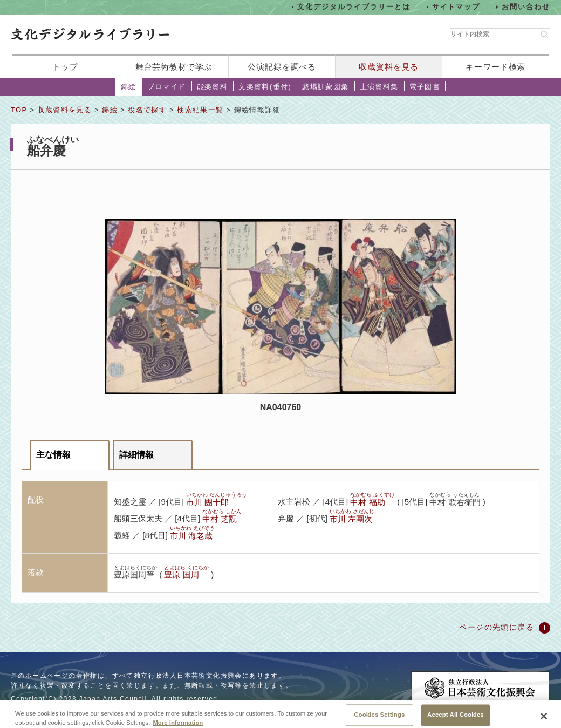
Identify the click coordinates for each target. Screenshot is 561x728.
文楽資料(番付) (265, 87)
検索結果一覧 (200, 110)
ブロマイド (167, 87)
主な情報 (53, 455)
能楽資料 (213, 87)
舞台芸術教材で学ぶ (174, 67)
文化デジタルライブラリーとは (354, 7)
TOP (19, 110)
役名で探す (147, 110)
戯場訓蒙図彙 (325, 87)
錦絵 (129, 87)
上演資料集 (379, 87)
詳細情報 (136, 455)
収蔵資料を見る (389, 67)
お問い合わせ (526, 7)
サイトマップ (456, 7)
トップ (65, 67)
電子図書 (425, 87)
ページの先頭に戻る (497, 627)
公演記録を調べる (282, 67)
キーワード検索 (495, 67)
